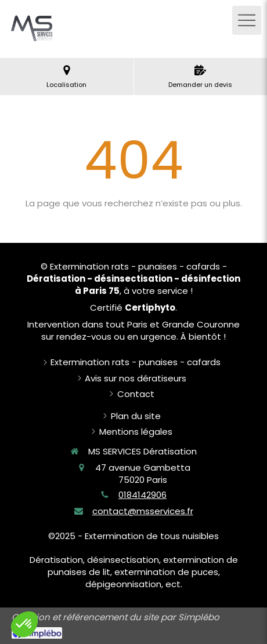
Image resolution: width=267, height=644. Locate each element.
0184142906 (142, 495)
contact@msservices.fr (143, 511)
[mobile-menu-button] (247, 20)
